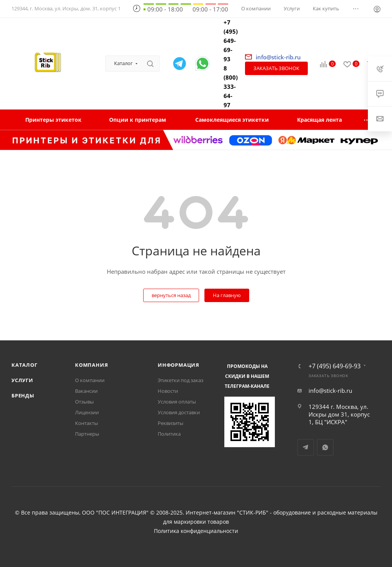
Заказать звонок (276, 68)
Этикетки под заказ (180, 380)
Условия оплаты (177, 402)
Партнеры (87, 434)
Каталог (24, 365)
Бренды (23, 395)
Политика (169, 434)
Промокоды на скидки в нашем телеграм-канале (247, 376)
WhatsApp (325, 447)
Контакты (87, 423)
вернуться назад (171, 295)
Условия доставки (179, 412)
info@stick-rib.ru (330, 391)
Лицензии (87, 412)
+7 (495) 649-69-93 (231, 41)
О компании (90, 380)
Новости (168, 391)
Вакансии (86, 391)
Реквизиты (171, 423)
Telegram (306, 447)
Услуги (22, 380)
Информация (179, 365)
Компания (91, 365)
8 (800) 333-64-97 (231, 87)
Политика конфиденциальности (196, 531)
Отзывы (84, 402)
